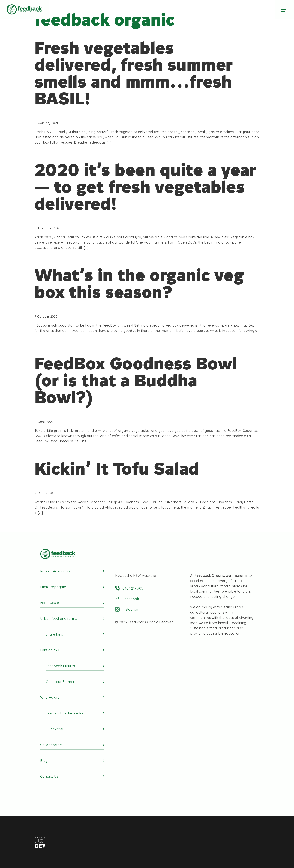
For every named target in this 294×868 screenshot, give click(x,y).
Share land (55, 634)
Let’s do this (50, 650)
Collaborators (51, 745)
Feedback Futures (60, 666)
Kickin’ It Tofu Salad (117, 469)
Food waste (50, 603)
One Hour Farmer (60, 682)
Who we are (50, 697)
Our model (54, 729)
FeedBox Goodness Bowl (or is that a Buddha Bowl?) (136, 381)
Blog (44, 761)
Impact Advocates (55, 571)
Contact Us (49, 776)
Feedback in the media (64, 713)
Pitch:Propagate (53, 587)
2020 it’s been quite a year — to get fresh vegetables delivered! (145, 187)
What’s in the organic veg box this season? (139, 284)
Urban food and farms (58, 619)
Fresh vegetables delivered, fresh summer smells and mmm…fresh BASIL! (134, 73)
